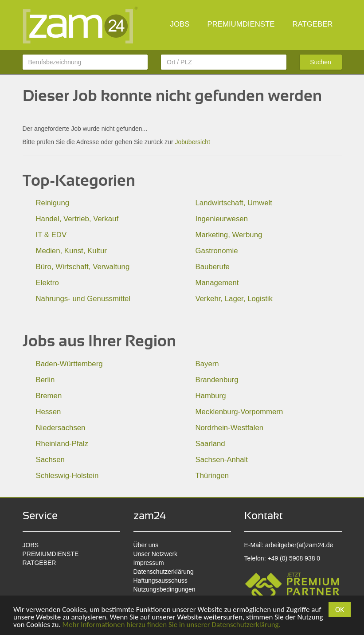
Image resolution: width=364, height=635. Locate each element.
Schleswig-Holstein (67, 476)
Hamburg (211, 396)
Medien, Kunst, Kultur (71, 251)
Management (217, 283)
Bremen (49, 396)
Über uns (146, 545)
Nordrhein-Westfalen (230, 428)
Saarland (210, 444)
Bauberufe (213, 267)
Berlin (45, 380)
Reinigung (53, 203)
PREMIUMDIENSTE (241, 24)
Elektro (47, 283)
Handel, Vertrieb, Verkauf (77, 219)
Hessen (49, 412)
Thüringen (212, 476)
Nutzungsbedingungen (164, 589)
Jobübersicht (192, 142)
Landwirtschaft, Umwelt (234, 203)
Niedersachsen (61, 428)
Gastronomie (217, 251)
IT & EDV (51, 235)
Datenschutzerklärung (164, 572)
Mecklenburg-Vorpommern (239, 412)
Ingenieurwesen (222, 219)
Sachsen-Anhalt (222, 460)
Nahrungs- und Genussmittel (83, 299)
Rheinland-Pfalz (62, 444)
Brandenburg (217, 380)
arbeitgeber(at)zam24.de (299, 545)
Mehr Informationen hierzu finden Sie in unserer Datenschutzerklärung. (172, 625)
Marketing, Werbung (229, 235)
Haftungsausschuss (160, 580)
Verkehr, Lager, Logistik (234, 299)
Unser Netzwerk (156, 554)
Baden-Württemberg (69, 364)
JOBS (180, 24)
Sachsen (50, 460)
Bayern (207, 364)
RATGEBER (312, 24)
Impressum (149, 563)
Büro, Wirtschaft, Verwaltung (83, 267)
